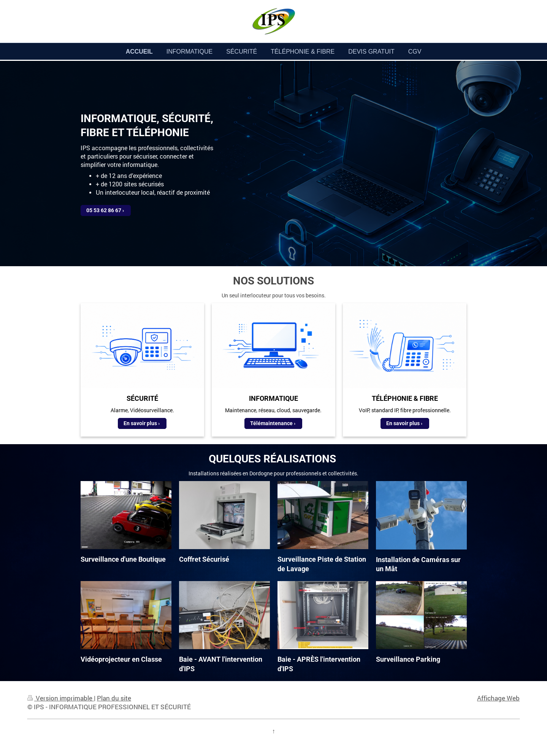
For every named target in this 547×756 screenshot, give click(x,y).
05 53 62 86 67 (104, 210)
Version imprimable (61, 698)
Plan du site (114, 698)
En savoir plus (140, 423)
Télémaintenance (271, 423)
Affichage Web (498, 698)
